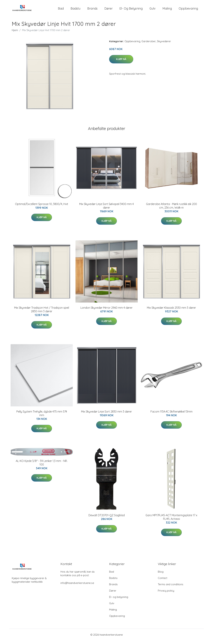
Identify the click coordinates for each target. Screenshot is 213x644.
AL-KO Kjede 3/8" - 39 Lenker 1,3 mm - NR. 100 (42, 466)
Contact (163, 581)
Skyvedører (164, 45)
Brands (92, 10)
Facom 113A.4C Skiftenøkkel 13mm (171, 415)
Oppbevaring (188, 10)
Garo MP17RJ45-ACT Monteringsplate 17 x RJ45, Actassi (171, 520)
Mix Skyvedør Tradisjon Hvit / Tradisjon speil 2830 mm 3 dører (42, 313)
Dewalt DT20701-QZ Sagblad (107, 519)
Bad (61, 10)
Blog (161, 575)
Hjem (15, 34)
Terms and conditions (171, 588)
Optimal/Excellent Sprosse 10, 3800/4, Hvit (42, 207)
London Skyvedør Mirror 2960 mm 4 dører (107, 311)
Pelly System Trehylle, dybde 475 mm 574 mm (42, 417)
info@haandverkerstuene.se (77, 586)
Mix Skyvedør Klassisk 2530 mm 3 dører (171, 311)
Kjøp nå (121, 63)
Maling (167, 10)
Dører (108, 10)
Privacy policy (166, 594)
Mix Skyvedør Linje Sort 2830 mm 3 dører (107, 415)
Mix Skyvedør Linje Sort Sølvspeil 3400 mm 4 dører (107, 209)
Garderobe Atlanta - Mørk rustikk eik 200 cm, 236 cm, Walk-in (171, 209)
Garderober (149, 45)
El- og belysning (131, 10)
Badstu (75, 10)
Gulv (153, 10)
